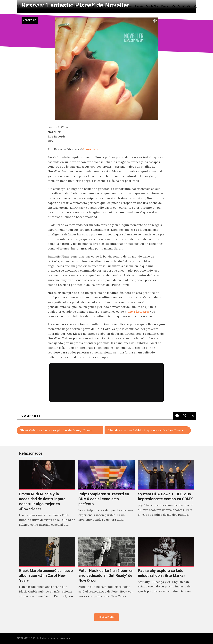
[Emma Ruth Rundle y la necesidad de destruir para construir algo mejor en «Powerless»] (47, 497)
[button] (196, 6)
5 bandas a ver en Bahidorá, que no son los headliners (146, 430)
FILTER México (31, 6)
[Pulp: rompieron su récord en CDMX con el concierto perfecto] (106, 497)
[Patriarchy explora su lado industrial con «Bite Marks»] (166, 571)
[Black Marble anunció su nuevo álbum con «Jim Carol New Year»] (47, 571)
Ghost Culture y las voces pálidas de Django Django (57, 430)
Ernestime (90, 149)
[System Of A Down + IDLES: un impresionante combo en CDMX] (166, 497)
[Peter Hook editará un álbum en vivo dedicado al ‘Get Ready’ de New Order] (106, 571)
